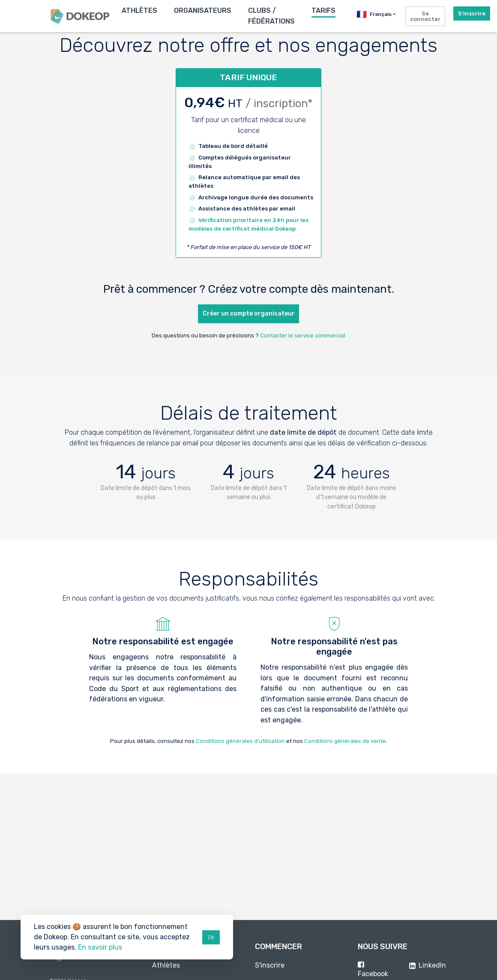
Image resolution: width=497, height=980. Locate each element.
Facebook (373, 974)
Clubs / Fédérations (271, 16)
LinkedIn (432, 965)
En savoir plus (100, 947)
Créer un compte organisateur (249, 314)
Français (374, 14)
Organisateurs (203, 11)
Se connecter (425, 16)
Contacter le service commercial (303, 335)
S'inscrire (472, 14)
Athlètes (139, 11)
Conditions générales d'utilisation (240, 741)
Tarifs (323, 11)
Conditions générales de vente (345, 741)
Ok (211, 937)
